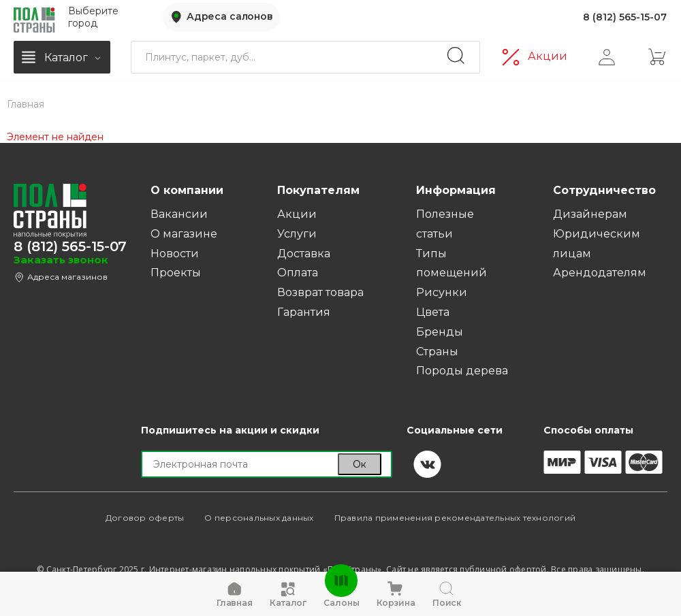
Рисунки (442, 292)
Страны (437, 352)
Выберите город (93, 16)
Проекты (176, 273)
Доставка (304, 254)
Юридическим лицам (597, 244)
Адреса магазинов (67, 277)
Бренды (440, 332)
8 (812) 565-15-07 (625, 16)
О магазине (184, 234)
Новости (175, 254)
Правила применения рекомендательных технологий (455, 518)
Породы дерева (462, 371)
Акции (548, 55)
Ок (360, 464)
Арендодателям (600, 273)
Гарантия (304, 312)
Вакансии (179, 214)
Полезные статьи (445, 224)
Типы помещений (452, 263)
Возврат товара (320, 292)
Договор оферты (145, 518)
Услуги (297, 234)
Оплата (298, 273)
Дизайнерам (590, 214)
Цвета (433, 312)
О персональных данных (259, 518)
